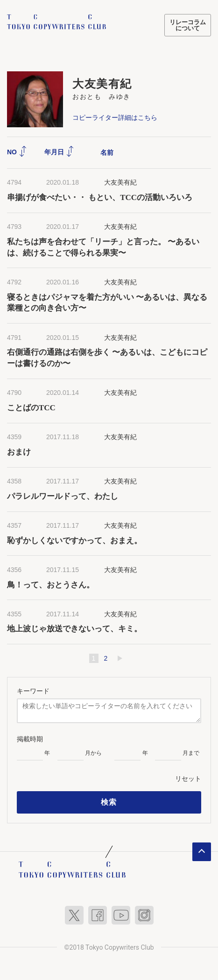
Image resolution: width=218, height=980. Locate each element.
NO (17, 152)
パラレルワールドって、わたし (63, 496)
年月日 (59, 152)
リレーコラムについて (188, 25)
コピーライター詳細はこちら (115, 117)
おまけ (19, 452)
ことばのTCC (31, 408)
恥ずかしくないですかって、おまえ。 (74, 541)
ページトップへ (202, 852)
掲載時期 (30, 739)
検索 (109, 802)
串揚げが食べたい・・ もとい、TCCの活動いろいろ (100, 197)
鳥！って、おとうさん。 (51, 585)
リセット (188, 779)
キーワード (33, 691)
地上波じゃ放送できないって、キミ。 (74, 629)
